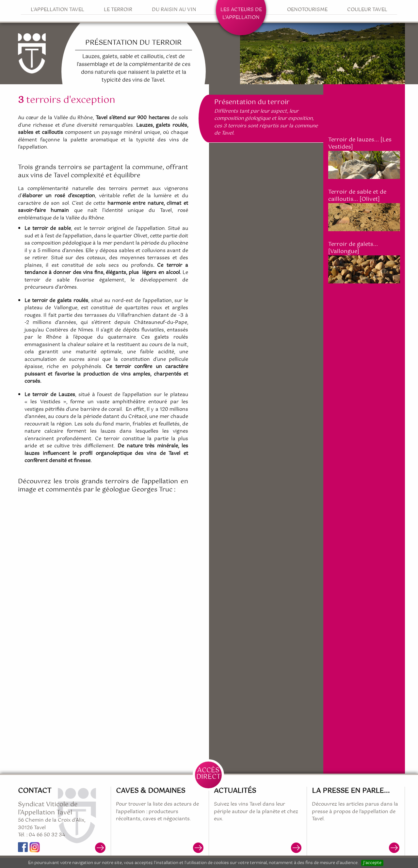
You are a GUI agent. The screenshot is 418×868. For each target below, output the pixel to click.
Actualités (235, 791)
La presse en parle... (351, 791)
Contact (35, 791)
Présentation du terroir (252, 103)
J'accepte (372, 863)
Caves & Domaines (151, 791)
